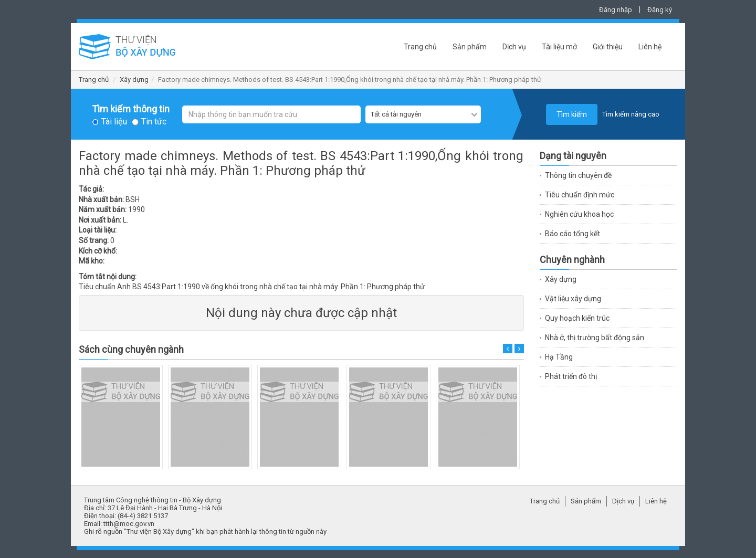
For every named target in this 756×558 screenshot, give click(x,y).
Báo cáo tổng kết (573, 234)
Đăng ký (660, 10)
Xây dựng (134, 80)
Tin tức (154, 122)
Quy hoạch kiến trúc (577, 318)
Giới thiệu (608, 47)
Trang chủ (420, 47)
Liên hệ (650, 47)
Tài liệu (114, 122)
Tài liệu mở (559, 47)
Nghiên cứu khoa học (579, 214)
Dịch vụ (514, 47)
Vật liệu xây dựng (573, 299)
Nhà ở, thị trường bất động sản (595, 338)
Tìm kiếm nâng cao (631, 114)
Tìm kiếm (572, 114)
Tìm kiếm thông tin (131, 109)
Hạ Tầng (559, 357)
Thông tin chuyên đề (578, 175)
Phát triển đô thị (571, 376)
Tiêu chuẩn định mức (580, 195)
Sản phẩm (470, 47)
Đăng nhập (616, 10)
